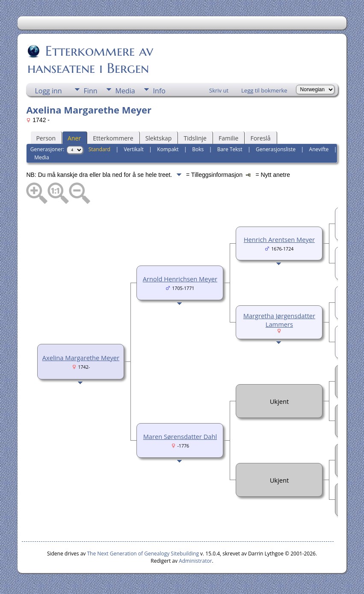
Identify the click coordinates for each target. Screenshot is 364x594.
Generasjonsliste (276, 149)
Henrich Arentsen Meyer (279, 239)
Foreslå (260, 138)
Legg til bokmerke (264, 90)
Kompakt (168, 149)
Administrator (195, 561)
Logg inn (48, 91)
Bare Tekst (230, 149)
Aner (74, 138)
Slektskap (159, 138)
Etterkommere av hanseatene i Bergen (90, 60)
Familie (228, 138)
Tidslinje (195, 138)
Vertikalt (133, 149)
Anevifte (319, 149)
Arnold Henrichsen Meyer (180, 279)
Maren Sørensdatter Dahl (180, 436)
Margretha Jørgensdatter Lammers (279, 320)
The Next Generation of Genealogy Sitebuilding (143, 554)
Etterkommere (113, 138)
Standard (99, 149)
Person (46, 138)
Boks (198, 149)
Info (159, 91)
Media (125, 91)
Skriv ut (219, 90)
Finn (91, 91)
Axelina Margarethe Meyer (81, 358)
